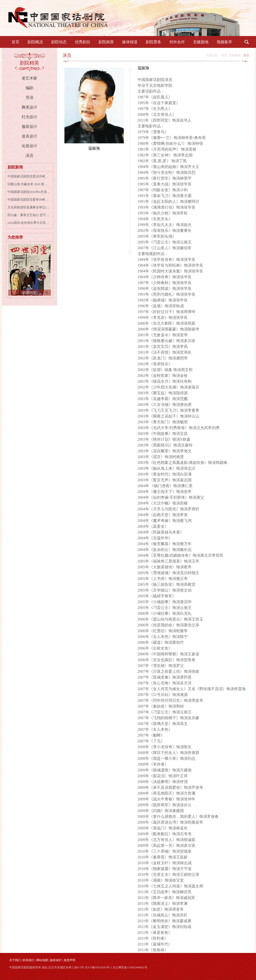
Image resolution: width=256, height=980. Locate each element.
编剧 (29, 88)
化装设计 (29, 146)
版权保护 (56, 960)
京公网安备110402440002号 (130, 967)
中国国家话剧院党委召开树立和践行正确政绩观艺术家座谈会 (29, 176)
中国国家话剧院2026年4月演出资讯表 (29, 192)
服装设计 (29, 127)
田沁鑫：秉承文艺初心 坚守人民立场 (29, 215)
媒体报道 (130, 42)
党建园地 (201, 42)
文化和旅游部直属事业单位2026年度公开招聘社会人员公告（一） (29, 207)
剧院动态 (59, 42)
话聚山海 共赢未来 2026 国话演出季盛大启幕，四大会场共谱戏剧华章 (29, 184)
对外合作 (177, 42)
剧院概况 (35, 42)
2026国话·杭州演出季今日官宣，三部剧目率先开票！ (29, 223)
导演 (29, 98)
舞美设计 (29, 107)
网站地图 (42, 960)
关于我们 (15, 960)
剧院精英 (106, 42)
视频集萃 (224, 42)
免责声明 (69, 960)
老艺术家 (29, 78)
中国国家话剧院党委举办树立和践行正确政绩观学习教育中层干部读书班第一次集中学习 (29, 200)
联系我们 (28, 960)
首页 (15, 42)
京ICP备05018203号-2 (98, 967)
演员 (29, 156)
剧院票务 (153, 42)
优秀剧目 (83, 42)
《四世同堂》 (29, 293)
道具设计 (29, 136)
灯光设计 (29, 117)
